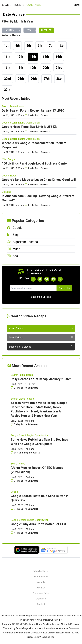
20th (46, 68)
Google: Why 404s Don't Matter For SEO (38, 524)
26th (34, 79)
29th (7, 90)
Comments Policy (41, 593)
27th (47, 79)
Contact (41, 604)
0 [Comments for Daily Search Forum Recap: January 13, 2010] (27, 115)
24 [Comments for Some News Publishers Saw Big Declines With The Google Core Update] (14, 453)
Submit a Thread (41, 571)
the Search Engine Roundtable (30, 616)
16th (7, 68)
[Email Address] (33, 288)
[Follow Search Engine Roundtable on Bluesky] (47, 279)
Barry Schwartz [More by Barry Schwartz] (29, 388)
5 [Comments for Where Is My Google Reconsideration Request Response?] (27, 152)
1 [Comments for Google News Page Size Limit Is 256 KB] (27, 132)
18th (20, 68)
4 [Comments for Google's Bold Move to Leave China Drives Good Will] (27, 185)
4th (17, 46)
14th (46, 57)
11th (7, 57)
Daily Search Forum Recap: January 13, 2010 (33, 110)
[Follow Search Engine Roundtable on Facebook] (33, 279)
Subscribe (64, 288)
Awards (41, 582)
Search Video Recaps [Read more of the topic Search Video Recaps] (22, 399)
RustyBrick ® (32, 624)
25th (21, 79)
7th (51, 46)
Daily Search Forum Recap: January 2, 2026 (41, 379)
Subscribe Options (41, 297)
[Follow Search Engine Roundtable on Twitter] (40, 279)
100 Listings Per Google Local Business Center (35, 163)
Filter (46, 30)
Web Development (51, 624)
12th (20, 57)
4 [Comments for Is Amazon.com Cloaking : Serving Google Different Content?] (27, 205)
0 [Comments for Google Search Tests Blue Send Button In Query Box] (13, 509)
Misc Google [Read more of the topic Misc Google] (9, 159)
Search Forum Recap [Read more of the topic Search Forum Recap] (13, 106)
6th (40, 46)
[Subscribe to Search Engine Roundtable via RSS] (60, 279)
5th (29, 46)
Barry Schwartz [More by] (43, 115)
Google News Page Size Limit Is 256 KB (29, 127)
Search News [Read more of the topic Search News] (18, 464)
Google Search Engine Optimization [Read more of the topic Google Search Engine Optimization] (21, 123)
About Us (41, 588)
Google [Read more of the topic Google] (15, 492)
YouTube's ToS (47, 637)
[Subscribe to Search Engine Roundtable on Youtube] (53, 279)
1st (6, 46)
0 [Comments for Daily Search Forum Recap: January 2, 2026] (13, 388)
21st (59, 68)
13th (33, 57)
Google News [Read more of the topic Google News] (9, 176)
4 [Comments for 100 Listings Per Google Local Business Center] (27, 168)
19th (33, 68)
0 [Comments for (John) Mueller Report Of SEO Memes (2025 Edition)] (13, 481)
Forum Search (41, 577)
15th (59, 57)
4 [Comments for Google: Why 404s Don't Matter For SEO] (13, 533)
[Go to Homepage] (22, 5)
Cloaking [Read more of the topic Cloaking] (6, 192)
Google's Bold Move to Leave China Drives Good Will (39, 180)
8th (62, 46)
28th (59, 79)
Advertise (41, 599)
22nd (7, 79)
